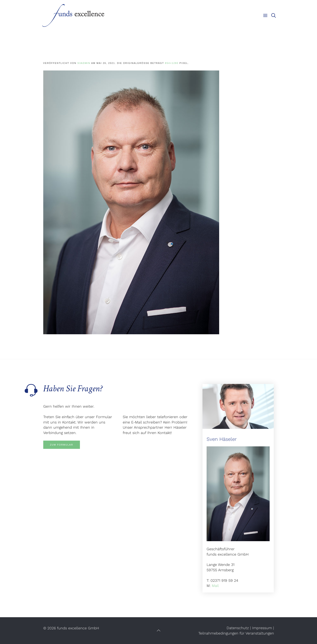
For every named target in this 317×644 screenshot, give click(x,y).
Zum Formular (62, 445)
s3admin (84, 63)
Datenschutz (238, 628)
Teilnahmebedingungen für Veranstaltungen (236, 633)
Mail (215, 586)
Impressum (262, 628)
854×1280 (172, 63)
